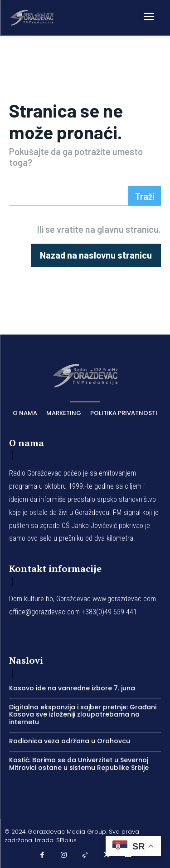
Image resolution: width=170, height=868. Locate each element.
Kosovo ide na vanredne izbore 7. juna (72, 688)
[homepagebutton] (96, 255)
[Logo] (32, 17)
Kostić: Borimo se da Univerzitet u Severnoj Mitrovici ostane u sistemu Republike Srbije (79, 764)
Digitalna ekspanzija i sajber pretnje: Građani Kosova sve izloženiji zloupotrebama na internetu (83, 715)
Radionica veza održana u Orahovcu (70, 741)
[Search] (145, 196)
